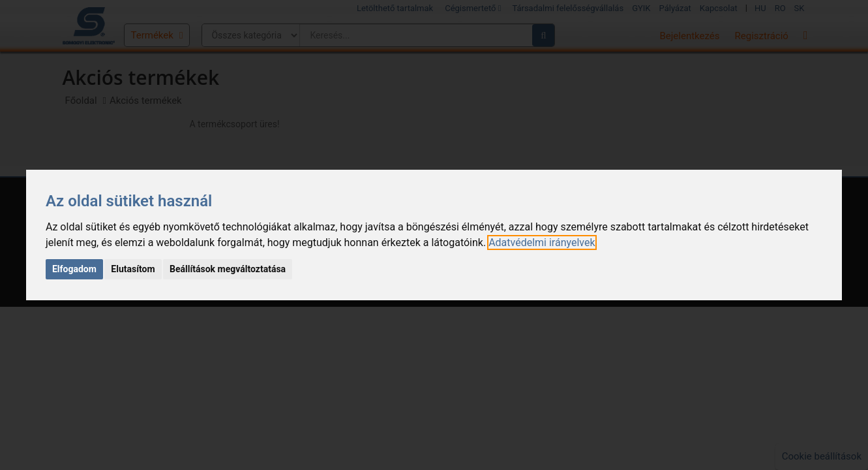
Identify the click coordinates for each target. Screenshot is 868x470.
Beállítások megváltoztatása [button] (228, 269)
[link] (542, 243)
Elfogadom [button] (74, 269)
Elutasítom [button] (133, 269)
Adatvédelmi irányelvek (542, 243)
